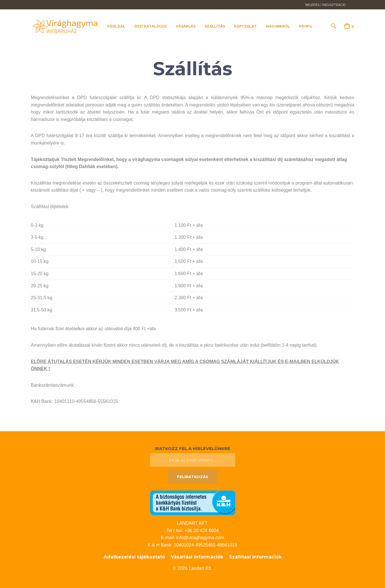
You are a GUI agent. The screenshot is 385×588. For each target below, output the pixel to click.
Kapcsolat (245, 26)
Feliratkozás (193, 477)
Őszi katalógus (151, 26)
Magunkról (278, 26)
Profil (306, 26)
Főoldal (116, 26)
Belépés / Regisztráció (325, 5)
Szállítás (215, 26)
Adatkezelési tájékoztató (134, 557)
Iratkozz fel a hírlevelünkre (192, 448)
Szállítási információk (255, 557)
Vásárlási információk (197, 557)
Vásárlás (186, 26)
